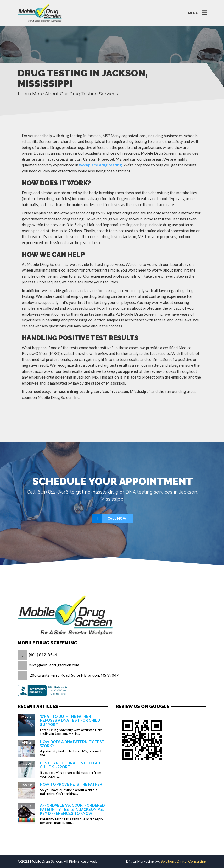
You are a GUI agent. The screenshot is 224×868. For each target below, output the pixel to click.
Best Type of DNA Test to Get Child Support (70, 765)
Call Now (110, 519)
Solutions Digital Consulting (183, 861)
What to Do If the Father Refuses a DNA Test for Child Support (70, 721)
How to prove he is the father (71, 784)
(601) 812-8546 (43, 655)
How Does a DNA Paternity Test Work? (72, 744)
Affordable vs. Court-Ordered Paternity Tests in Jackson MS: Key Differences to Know (72, 809)
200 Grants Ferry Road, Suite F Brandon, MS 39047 (74, 675)
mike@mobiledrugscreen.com (54, 665)
